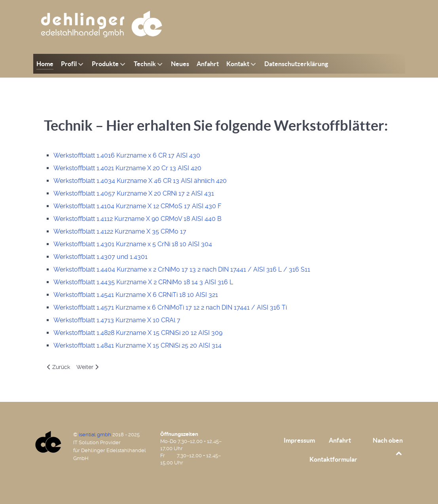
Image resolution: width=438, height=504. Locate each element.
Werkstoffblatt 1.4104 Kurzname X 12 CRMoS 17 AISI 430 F (137, 206)
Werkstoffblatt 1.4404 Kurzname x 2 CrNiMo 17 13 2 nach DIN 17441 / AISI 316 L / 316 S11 (182, 269)
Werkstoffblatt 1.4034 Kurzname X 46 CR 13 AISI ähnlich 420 (140, 181)
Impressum (299, 440)
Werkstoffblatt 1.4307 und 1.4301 (100, 257)
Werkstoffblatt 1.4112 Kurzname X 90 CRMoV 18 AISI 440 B (137, 219)
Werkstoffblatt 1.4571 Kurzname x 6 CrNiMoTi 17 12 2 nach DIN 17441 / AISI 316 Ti (170, 307)
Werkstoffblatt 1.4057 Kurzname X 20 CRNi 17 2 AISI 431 (134, 193)
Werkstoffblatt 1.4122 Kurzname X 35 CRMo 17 (120, 231)
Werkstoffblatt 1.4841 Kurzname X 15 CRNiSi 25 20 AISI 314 (137, 345)
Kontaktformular (333, 459)
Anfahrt (340, 440)
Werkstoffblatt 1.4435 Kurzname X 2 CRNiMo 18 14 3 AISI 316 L (143, 282)
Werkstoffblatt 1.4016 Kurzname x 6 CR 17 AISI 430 (127, 155)
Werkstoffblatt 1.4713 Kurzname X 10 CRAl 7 (117, 320)
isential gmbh (96, 435)
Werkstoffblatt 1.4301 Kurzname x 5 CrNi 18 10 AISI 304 (133, 244)
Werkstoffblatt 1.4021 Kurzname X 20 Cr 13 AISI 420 (127, 168)
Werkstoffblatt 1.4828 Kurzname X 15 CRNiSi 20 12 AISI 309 (138, 333)
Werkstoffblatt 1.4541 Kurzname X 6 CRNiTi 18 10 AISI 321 (136, 295)
